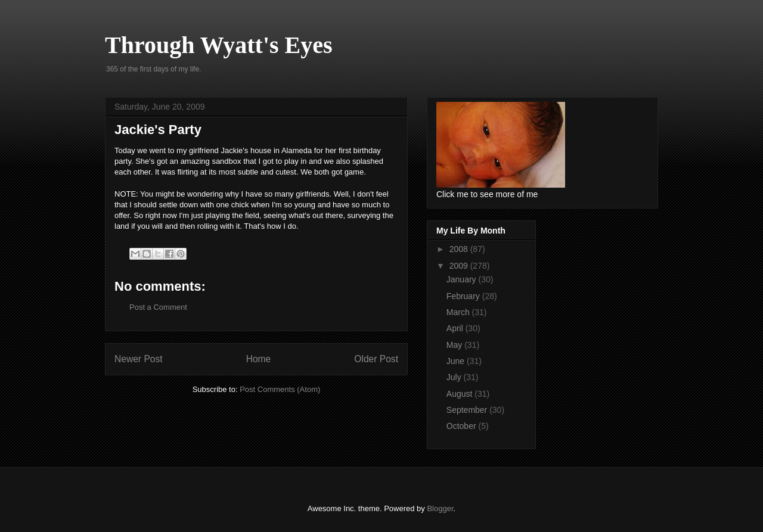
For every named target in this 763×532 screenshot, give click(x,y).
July (455, 377)
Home (259, 359)
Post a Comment (158, 307)
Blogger (440, 508)
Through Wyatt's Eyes (219, 45)
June (457, 361)
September (468, 410)
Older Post (376, 359)
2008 (460, 249)
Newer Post (139, 359)
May (455, 345)
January (463, 279)
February (464, 296)
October (463, 426)
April (456, 328)
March (459, 312)
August (460, 394)
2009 (460, 266)
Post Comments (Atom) (280, 389)
